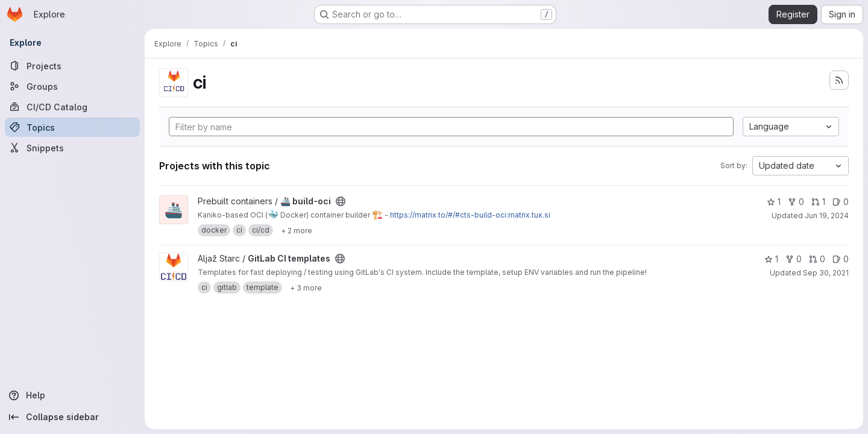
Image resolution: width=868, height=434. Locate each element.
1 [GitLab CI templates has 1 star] (771, 259)
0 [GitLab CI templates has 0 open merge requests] (817, 259)
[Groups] (72, 86)
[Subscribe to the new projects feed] (839, 80)
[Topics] (72, 127)
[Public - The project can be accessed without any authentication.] (341, 201)
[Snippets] (72, 148)
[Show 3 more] (306, 288)
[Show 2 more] (297, 230)
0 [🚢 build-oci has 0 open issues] (841, 202)
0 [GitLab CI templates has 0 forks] (794, 259)
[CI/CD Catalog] (72, 107)
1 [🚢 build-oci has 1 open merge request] (818, 202)
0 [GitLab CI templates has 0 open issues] (841, 259)
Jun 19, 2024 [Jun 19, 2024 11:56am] (827, 215)
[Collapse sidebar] (72, 417)
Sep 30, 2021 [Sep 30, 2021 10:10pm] (826, 273)
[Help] (72, 395)
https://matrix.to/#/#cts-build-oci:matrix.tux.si (470, 215)
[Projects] (72, 66)
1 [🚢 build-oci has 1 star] (774, 202)
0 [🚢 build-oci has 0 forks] (796, 202)
